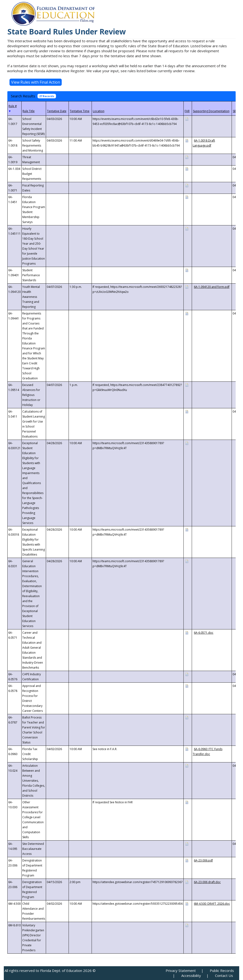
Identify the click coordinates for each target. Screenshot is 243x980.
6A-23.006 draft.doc (207, 882)
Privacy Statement (181, 970)
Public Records (222, 970)
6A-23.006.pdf (203, 860)
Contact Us (224, 975)
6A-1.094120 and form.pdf (212, 287)
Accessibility (191, 975)
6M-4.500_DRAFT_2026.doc (212, 904)
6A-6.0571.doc (204, 633)
